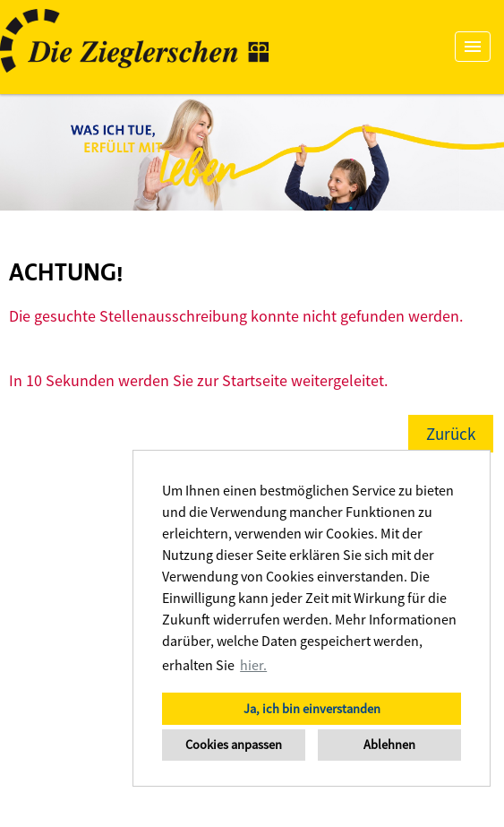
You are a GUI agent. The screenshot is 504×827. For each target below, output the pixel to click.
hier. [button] (253, 665)
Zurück (451, 434)
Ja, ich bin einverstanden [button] (312, 709)
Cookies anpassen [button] (234, 745)
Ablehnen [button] (389, 745)
